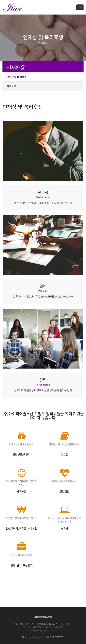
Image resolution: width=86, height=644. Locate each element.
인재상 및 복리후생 (16, 77)
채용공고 (11, 86)
